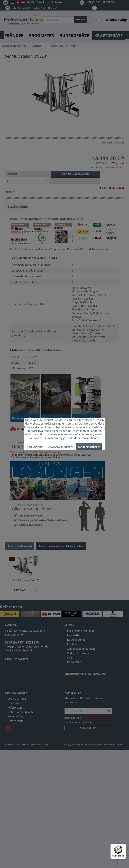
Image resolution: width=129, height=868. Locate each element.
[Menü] (124, 846)
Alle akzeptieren (61, 447)
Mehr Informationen (86, 438)
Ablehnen (36, 447)
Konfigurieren (89, 447)
